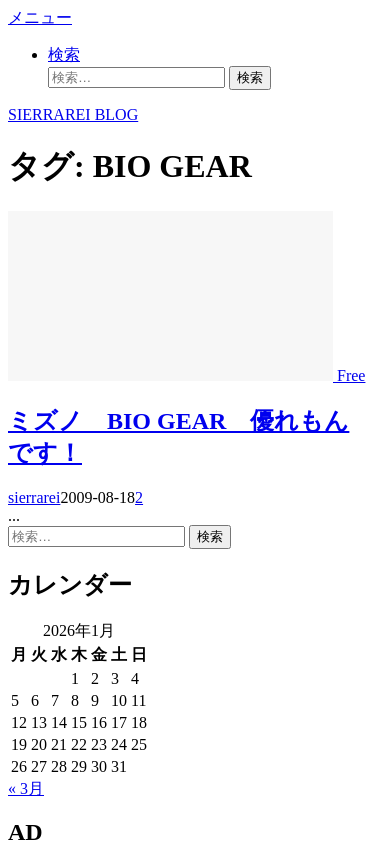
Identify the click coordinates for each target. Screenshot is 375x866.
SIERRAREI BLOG (73, 114)
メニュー (40, 17)
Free (351, 375)
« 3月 (26, 788)
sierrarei (34, 497)
